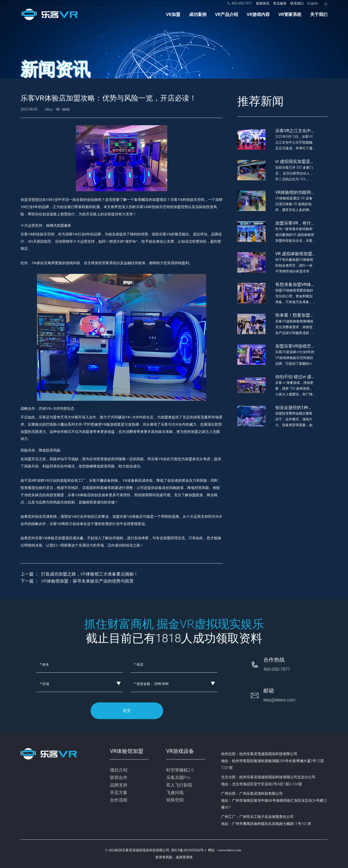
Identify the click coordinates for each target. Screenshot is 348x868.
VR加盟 (173, 14)
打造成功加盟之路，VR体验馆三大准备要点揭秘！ (90, 574)
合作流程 (119, 800)
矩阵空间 (175, 800)
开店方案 (119, 792)
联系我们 (297, 3)
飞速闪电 (175, 792)
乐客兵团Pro (178, 777)
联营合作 (119, 777)
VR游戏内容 (258, 14)
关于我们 (319, 14)
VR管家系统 (290, 14)
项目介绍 (119, 770)
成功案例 (198, 14)
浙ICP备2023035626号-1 (189, 850)
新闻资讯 (263, 3)
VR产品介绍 (227, 14)
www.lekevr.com (230, 850)
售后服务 (280, 3)
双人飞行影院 (179, 785)
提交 (127, 711)
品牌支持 (119, 785)
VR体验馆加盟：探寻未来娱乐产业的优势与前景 (87, 581)
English (313, 3)
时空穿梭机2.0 (180, 770)
